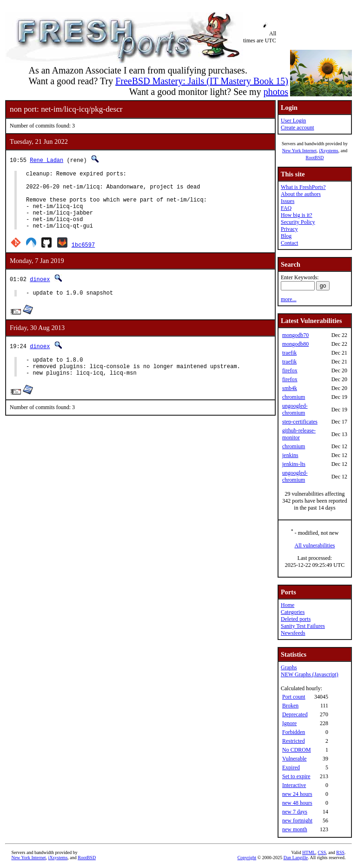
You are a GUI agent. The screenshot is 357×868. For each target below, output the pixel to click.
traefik (289, 353)
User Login (293, 121)
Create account (297, 128)
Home (288, 605)
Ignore (289, 723)
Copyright (247, 858)
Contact (289, 243)
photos (276, 92)
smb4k (290, 388)
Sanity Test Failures (303, 626)
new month (295, 829)
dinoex (40, 292)
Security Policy (298, 222)
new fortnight (297, 821)
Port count (294, 697)
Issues (288, 201)
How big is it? (297, 215)
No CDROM (297, 750)
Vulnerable (294, 759)
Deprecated (295, 714)
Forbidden (294, 732)
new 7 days (295, 812)
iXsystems (329, 151)
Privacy (289, 229)
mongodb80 (295, 344)
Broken (290, 706)
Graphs (289, 667)
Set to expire (296, 776)
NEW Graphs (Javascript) (310, 674)
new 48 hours (297, 803)
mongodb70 (295, 335)
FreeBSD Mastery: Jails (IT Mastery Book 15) (202, 81)
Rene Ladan (46, 160)
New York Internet (299, 151)
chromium (294, 397)
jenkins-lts (294, 464)
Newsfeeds (293, 633)
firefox (290, 370)
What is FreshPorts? (303, 187)
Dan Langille (296, 858)
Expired (291, 767)
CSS (322, 852)
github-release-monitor (299, 434)
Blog (286, 236)
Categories (293, 612)
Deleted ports (296, 619)
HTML (309, 852)
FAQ (286, 208)
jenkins (290, 455)
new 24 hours (297, 794)
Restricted (294, 741)
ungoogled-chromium (295, 409)
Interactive (294, 785)
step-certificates (300, 422)
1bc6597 (83, 257)
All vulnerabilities (315, 545)
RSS (340, 852)
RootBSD (315, 158)
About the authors (301, 194)
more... (289, 299)
